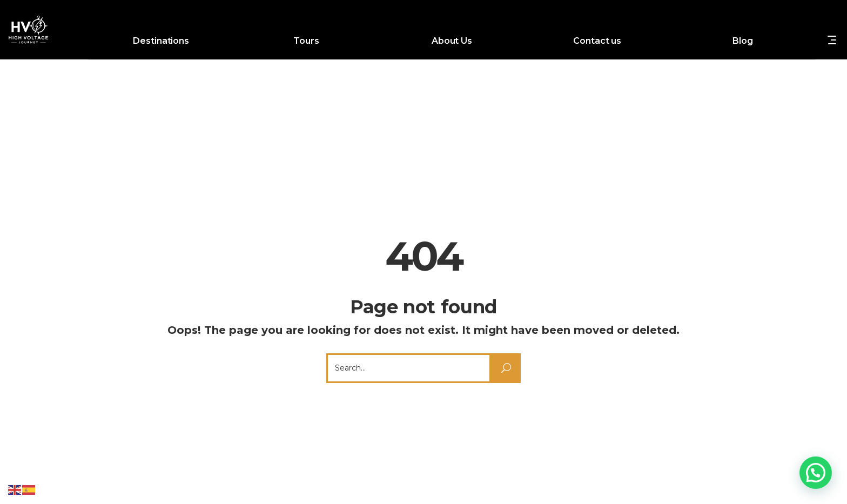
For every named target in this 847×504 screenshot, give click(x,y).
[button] (816, 473)
